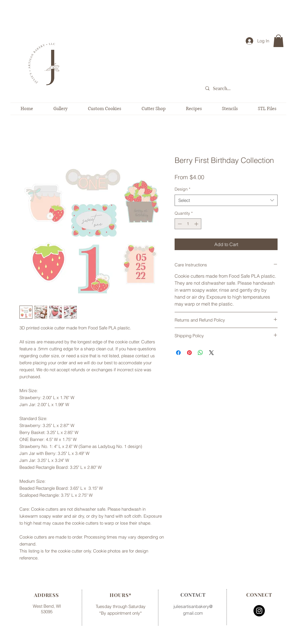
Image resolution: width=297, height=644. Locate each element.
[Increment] (197, 224)
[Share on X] (211, 353)
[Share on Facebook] (178, 353)
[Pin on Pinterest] (189, 353)
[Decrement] (179, 224)
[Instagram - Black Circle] (259, 611)
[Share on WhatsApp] (200, 353)
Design (182, 189)
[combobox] (226, 200)
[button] (278, 41)
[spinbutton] (188, 224)
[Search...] (246, 88)
